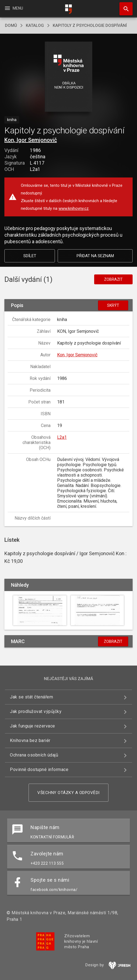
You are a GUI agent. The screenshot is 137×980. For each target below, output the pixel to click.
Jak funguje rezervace (33, 726)
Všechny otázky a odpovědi (68, 793)
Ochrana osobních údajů (34, 755)
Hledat (124, 6)
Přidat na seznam (95, 256)
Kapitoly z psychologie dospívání (90, 25)
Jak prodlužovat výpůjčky (36, 711)
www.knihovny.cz (74, 208)
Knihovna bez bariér (30, 740)
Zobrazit (113, 279)
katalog (35, 25)
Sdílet (30, 256)
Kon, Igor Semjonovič (31, 140)
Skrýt (113, 305)
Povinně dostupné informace (39, 770)
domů (11, 25)
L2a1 (62, 437)
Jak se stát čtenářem (31, 697)
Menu (14, 8)
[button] (68, 77)
